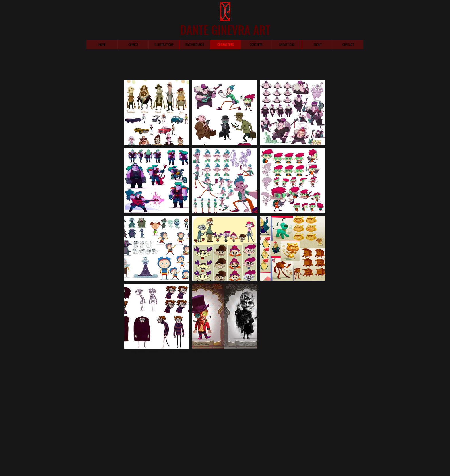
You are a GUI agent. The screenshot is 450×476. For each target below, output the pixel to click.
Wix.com (203, 351)
